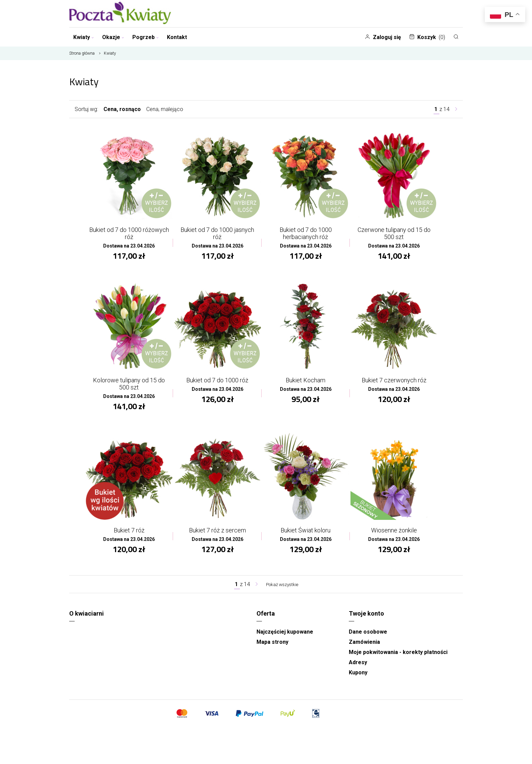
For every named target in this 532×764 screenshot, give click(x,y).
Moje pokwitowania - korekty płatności (398, 658)
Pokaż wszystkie (282, 590)
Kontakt (177, 37)
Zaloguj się (383, 37)
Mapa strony (272, 648)
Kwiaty (84, 37)
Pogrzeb (146, 37)
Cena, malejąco (165, 109)
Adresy (358, 668)
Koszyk (427, 37)
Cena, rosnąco (122, 109)
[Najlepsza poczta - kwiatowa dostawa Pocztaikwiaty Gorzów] (120, 14)
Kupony (358, 678)
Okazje (113, 37)
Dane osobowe (368, 638)
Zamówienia (364, 648)
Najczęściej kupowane (285, 638)
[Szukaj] (456, 37)
